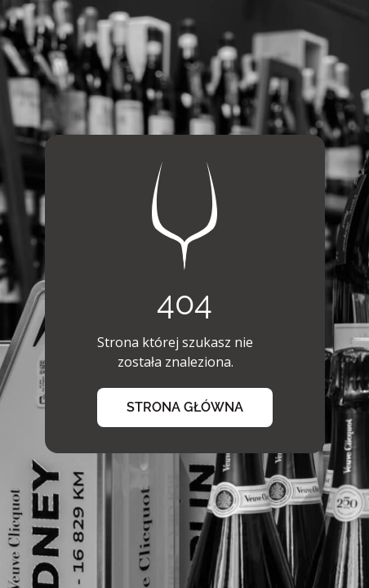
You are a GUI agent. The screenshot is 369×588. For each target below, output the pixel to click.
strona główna (185, 407)
